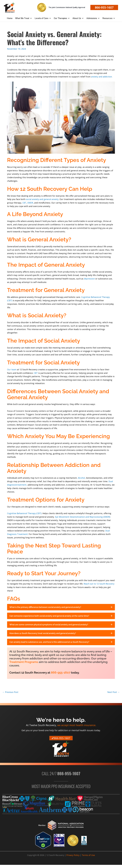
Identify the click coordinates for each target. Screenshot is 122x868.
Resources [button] (109, 18)
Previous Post (10, 692)
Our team (12, 369)
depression (90, 279)
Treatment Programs (24, 662)
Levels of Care (43, 18)
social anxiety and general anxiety (42, 199)
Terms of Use (88, 855)
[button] (104, 7)
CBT (24, 203)
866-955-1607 (61, 673)
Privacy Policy (73, 855)
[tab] (61, 607)
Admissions (93, 18)
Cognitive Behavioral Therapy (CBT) (24, 513)
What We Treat (24, 18)
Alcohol (81, 478)
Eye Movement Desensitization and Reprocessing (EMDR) (83, 517)
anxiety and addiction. (102, 77)
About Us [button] (78, 18)
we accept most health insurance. (77, 725)
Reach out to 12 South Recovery (99, 584)
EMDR (30, 203)
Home (10, 18)
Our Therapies (62, 18)
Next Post (113, 692)
